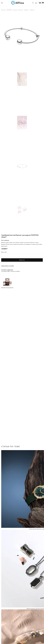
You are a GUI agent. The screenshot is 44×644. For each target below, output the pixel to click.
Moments (15, 10)
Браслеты (4, 10)
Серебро (26, 10)
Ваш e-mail (4, 252)
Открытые (32, 10)
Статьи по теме (11, 446)
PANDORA (9, 10)
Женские (21, 10)
